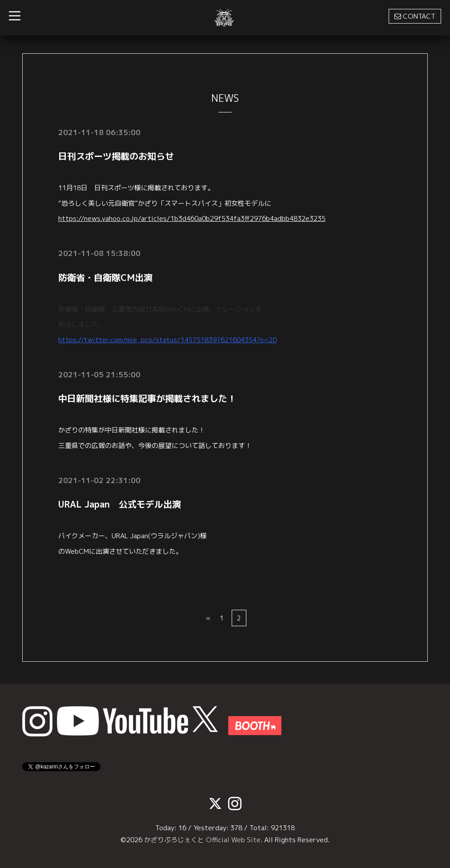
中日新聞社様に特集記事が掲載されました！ (147, 398)
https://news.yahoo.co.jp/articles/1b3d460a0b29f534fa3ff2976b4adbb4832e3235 (192, 218)
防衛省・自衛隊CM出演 (105, 277)
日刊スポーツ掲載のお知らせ (116, 156)
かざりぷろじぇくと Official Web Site (202, 840)
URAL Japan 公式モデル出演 (120, 504)
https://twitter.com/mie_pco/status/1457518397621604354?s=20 (167, 340)
